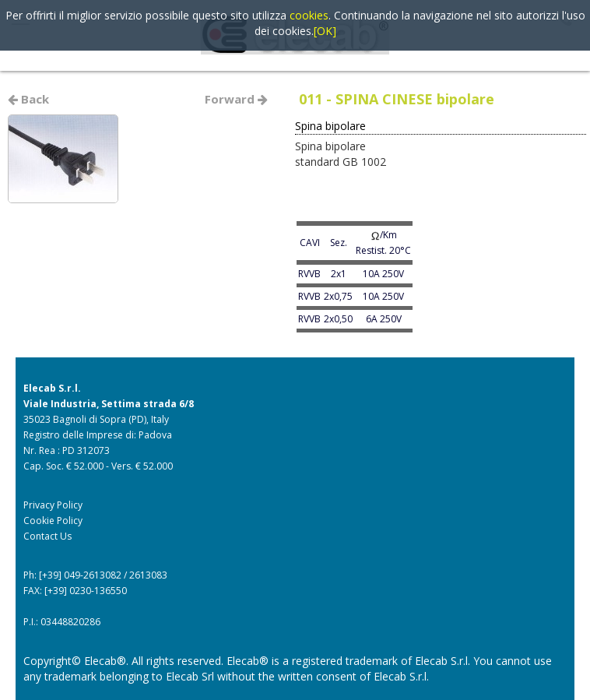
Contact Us (47, 536)
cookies (309, 15)
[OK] (325, 31)
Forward (236, 99)
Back (28, 99)
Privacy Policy (53, 505)
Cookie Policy (53, 521)
